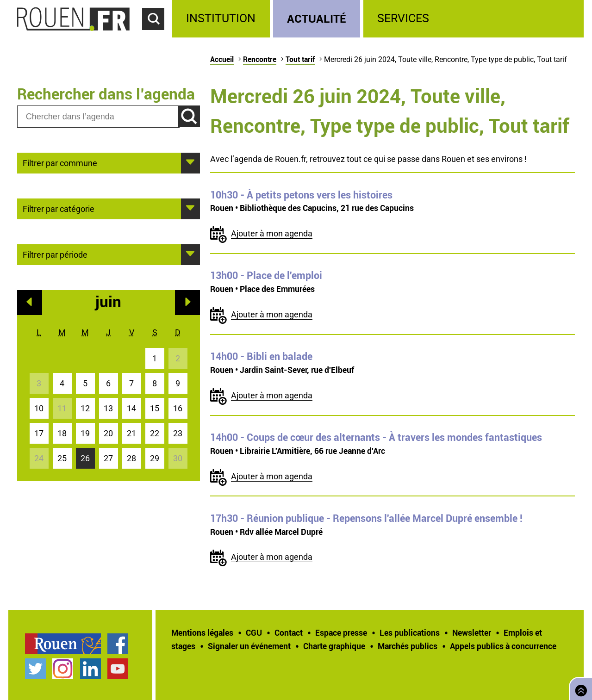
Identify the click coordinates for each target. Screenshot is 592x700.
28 (131, 458)
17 (39, 433)
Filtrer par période (55, 254)
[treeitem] (222, 19)
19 (85, 433)
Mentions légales (202, 632)
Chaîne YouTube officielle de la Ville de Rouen (118, 669)
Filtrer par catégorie (59, 208)
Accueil (222, 59)
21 (131, 433)
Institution (221, 18)
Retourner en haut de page (579, 688)
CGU (254, 632)
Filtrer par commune (60, 162)
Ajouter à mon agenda (272, 233)
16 (178, 408)
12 (85, 408)
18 (62, 433)
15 (155, 408)
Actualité (317, 18)
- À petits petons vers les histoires (301, 195)
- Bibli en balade (261, 356)
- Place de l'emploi (266, 275)
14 (131, 408)
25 (62, 458)
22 (155, 433)
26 (85, 458)
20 (108, 433)
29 (155, 458)
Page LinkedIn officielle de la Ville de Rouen (90, 669)
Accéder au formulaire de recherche (157, 35)
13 (108, 408)
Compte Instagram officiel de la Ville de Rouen (63, 669)
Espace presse (341, 632)
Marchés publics (408, 646)
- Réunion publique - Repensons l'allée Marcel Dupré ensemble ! (366, 518)
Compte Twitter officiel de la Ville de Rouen (35, 669)
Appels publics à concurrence (503, 646)
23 (178, 433)
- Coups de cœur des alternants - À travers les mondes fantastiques (376, 437)
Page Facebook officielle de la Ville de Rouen (118, 644)
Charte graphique (334, 646)
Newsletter (472, 632)
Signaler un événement (249, 646)
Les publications (410, 632)
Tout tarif (300, 59)
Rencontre (260, 59)
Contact (289, 632)
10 (39, 408)
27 (108, 458)
